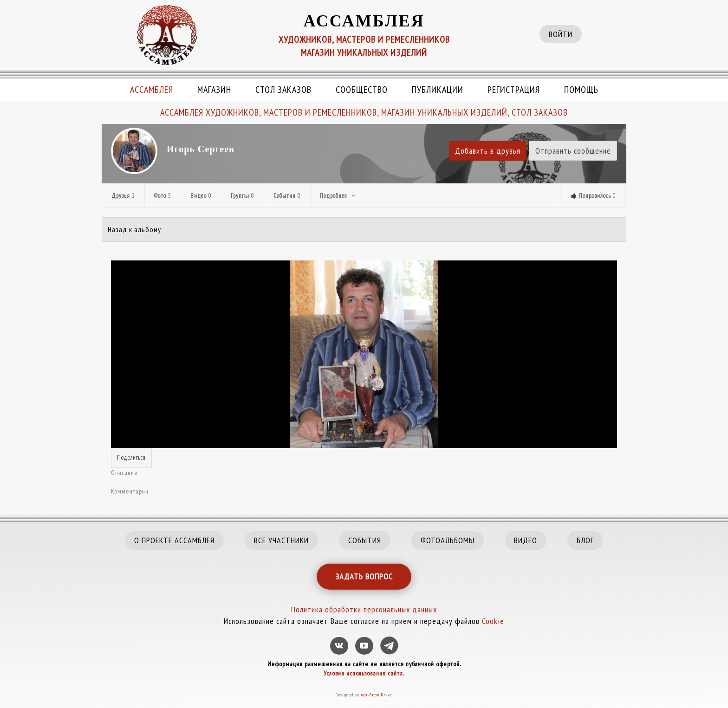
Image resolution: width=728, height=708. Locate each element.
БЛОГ (585, 540)
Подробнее (338, 196)
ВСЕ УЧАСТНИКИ (281, 540)
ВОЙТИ (561, 34)
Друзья (123, 196)
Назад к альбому (134, 229)
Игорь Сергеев (201, 149)
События (287, 196)
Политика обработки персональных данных (364, 609)
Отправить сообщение (573, 151)
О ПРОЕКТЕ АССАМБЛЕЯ (174, 540)
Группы (243, 196)
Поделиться (131, 457)
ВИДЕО (526, 540)
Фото (163, 196)
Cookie (493, 621)
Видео (201, 196)
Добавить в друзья (488, 151)
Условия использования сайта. (364, 673)
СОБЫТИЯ (365, 540)
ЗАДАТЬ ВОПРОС (364, 576)
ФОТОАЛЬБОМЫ (448, 540)
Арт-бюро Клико (376, 695)
